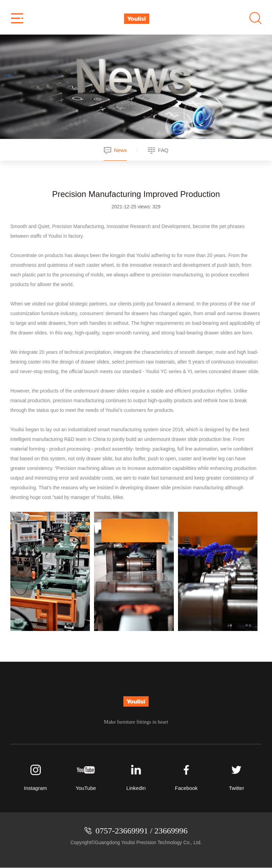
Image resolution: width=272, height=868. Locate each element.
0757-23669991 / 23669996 (142, 831)
